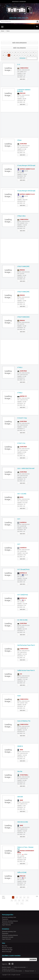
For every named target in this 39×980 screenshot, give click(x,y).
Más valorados (19, 48)
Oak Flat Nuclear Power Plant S (26, 645)
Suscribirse (33, 959)
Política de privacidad (20, 967)
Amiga (20, 497)
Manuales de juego (7, 950)
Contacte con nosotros (8, 969)
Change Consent (29, 971)
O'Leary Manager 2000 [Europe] (26, 166)
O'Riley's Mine (21, 216)
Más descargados (19, 43)
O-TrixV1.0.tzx (21, 443)
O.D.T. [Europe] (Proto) (23, 570)
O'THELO (20, 368)
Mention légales (7, 967)
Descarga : (21, 75)
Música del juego (7, 951)
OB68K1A (20, 746)
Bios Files (5, 946)
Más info (23, 79)
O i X (19, 65)
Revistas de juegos (7, 948)
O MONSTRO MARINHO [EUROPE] (24, 91)
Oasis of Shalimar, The (24, 721)
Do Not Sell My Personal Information (12, 971)
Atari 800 (21, 270)
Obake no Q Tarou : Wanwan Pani (25, 848)
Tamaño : (21, 73)
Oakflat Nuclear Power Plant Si (26, 671)
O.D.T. (19, 519)
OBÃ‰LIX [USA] (22, 873)
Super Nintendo (6, 925)
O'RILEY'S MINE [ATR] (23, 267)
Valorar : (21, 77)
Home (3, 31)
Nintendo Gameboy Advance (10, 921)
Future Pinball (23, 775)
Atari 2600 (21, 93)
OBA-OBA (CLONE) (23, 822)
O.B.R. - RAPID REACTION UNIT (26, 469)
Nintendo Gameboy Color (26, 169)
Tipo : (22, 72)
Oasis (19, 696)
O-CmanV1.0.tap (22, 418)
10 (27, 900)
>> (22, 903)
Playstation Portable (8, 923)
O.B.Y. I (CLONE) (22, 494)
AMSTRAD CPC (22, 396)
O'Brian (19, 140)
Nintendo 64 (22, 573)
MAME (20, 750)
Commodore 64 (23, 68)
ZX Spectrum (22, 144)
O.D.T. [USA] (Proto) (23, 595)
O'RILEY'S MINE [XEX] (23, 317)
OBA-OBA (20, 797)
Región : (23, 70)
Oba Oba (20, 772)
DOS (20, 674)
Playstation (22, 523)
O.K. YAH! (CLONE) (22, 620)
